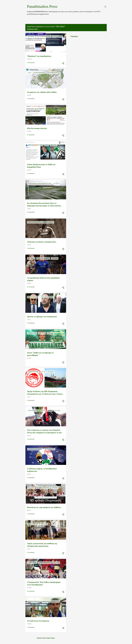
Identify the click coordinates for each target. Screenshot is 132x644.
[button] (63, 63)
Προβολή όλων (32, 29)
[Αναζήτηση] (105, 7)
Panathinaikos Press (42, 6)
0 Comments (31, 63)
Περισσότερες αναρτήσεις (46, 638)
